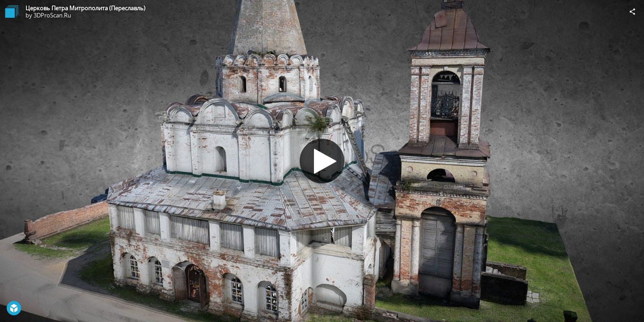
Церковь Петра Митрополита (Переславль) (85, 8)
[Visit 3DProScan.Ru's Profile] (12, 12)
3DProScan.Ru (52, 15)
